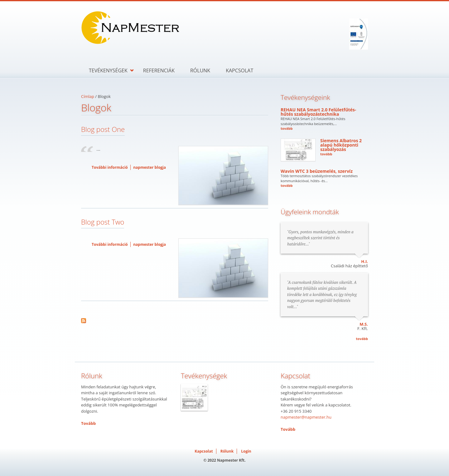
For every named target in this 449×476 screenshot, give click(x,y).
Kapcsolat (239, 70)
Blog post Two (103, 222)
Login (246, 451)
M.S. (364, 324)
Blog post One (103, 129)
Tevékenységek (108, 70)
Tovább (88, 423)
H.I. (365, 261)
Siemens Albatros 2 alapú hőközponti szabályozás (341, 145)
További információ (110, 167)
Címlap (88, 96)
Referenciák (159, 70)
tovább (287, 128)
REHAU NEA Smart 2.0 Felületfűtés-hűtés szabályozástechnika (318, 112)
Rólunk (200, 70)
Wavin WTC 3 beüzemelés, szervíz (317, 171)
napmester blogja (150, 167)
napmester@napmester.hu (306, 417)
